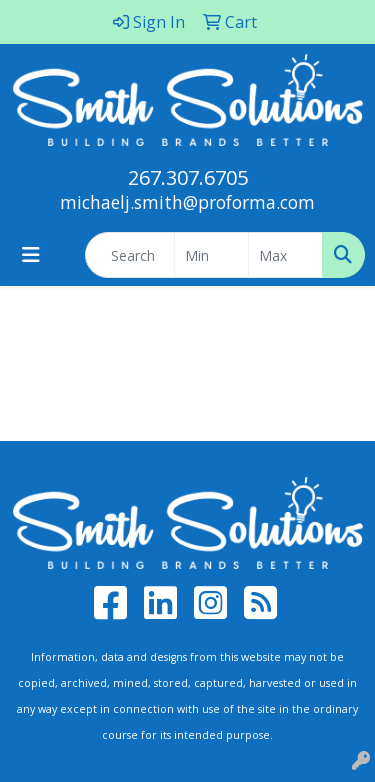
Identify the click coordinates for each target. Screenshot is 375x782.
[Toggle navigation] (31, 255)
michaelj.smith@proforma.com (187, 202)
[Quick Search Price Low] (211, 255)
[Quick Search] (130, 255)
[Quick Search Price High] (285, 255)
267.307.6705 (188, 177)
